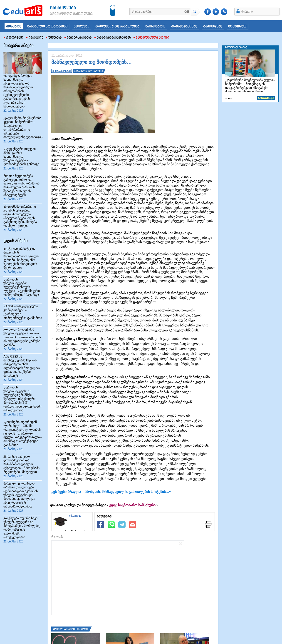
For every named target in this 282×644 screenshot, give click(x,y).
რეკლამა (57, 537)
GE (187, 12)
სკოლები (82, 27)
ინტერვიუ (35, 38)
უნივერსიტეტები (78, 38)
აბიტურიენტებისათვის (113, 38)
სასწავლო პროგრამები (47, 27)
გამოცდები (213, 27)
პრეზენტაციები (184, 27)
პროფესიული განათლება (117, 27)
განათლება (63, 8)
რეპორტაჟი (14, 38)
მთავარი (14, 27)
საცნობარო (155, 27)
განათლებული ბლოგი (152, 38)
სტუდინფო (237, 27)
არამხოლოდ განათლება (64, 14)
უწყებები (54, 38)
